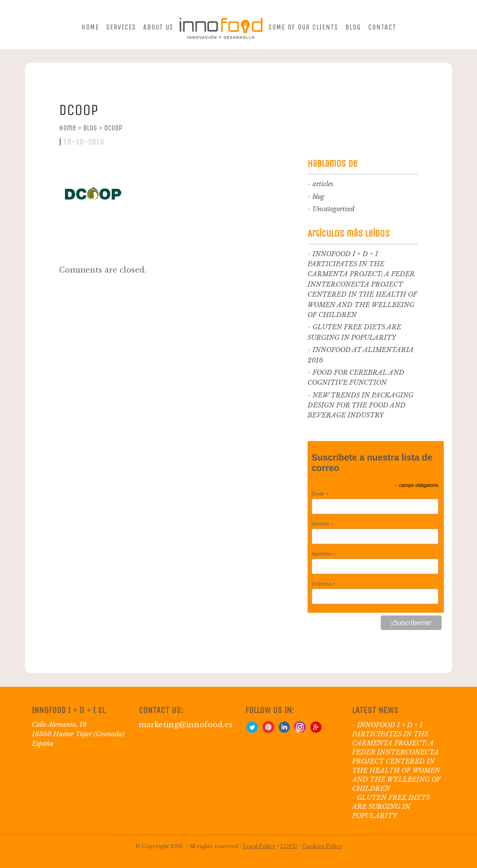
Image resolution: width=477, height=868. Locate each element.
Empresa (324, 584)
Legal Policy (259, 846)
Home (90, 27)
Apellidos (324, 554)
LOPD (289, 846)
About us (158, 27)
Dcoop (113, 128)
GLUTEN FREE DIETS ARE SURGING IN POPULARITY (391, 807)
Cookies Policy (322, 846)
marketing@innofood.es (186, 724)
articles (323, 184)
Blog (353, 27)
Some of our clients (303, 27)
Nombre (323, 524)
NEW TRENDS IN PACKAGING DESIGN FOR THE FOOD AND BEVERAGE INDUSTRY (360, 405)
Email (320, 494)
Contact (382, 27)
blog (318, 197)
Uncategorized (333, 209)
